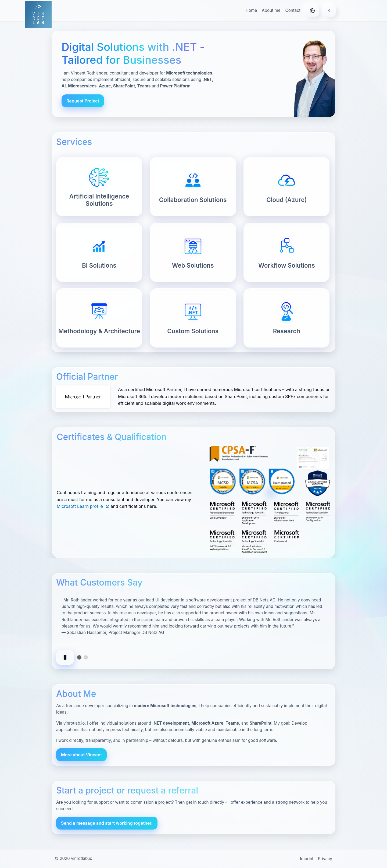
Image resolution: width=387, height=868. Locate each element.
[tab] (79, 657)
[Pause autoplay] (65, 657)
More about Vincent (81, 755)
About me (271, 10)
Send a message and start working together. (107, 823)
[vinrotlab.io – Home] (38, 15)
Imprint (307, 859)
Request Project (83, 101)
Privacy (325, 859)
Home (251, 10)
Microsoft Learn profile (83, 506)
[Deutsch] (312, 11)
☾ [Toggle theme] (330, 10)
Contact (293, 10)
